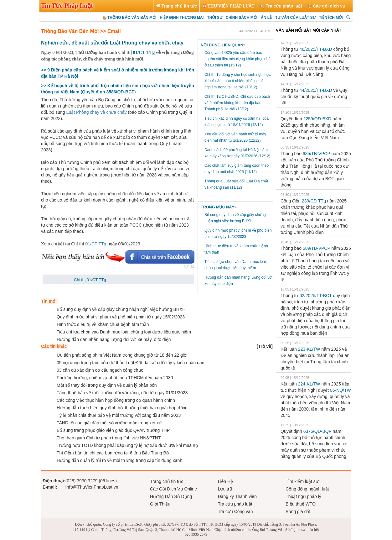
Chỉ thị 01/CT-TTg (90, 280)
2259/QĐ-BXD (317, 119)
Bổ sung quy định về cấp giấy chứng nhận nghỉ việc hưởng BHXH (121, 309)
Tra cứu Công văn (235, 511)
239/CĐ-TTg (314, 201)
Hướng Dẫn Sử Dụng (171, 496)
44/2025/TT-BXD (316, 90)
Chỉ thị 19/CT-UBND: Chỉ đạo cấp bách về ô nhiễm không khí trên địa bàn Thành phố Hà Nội (237, 103)
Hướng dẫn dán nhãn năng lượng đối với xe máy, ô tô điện (114, 339)
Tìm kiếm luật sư (302, 481)
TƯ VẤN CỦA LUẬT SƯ (295, 18)
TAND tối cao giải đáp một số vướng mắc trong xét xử (109, 423)
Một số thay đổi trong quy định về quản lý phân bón (107, 385)
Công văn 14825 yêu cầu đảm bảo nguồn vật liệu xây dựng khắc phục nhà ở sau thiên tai (237, 59)
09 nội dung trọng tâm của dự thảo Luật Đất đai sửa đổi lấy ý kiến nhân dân (131, 363)
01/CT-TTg (144, 52)
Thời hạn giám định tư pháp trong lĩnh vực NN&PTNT (109, 438)
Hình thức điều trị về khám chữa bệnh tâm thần (103, 324)
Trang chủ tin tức (167, 481)
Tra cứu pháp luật (235, 504)
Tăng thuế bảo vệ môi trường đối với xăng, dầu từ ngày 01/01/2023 (122, 393)
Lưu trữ (225, 489)
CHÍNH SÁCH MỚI (242, 18)
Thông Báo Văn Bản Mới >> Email (81, 31)
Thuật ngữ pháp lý (303, 496)
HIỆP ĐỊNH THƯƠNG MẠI (182, 18)
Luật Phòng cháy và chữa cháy (97, 112)
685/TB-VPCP (317, 154)
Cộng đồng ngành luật (307, 489)
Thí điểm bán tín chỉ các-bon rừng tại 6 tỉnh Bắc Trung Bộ (113, 453)
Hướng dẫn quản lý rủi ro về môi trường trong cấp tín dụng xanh (119, 460)
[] (265, 346)
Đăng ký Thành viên (237, 496)
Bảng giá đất (298, 511)
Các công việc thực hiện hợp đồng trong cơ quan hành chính (116, 400)
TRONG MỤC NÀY (219, 207)
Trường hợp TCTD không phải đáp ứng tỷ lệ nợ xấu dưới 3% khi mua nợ (127, 445)
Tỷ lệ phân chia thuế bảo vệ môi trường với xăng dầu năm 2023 (119, 415)
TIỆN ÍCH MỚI (331, 18)
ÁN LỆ (266, 18)
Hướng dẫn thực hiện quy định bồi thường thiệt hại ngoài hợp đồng (122, 408)
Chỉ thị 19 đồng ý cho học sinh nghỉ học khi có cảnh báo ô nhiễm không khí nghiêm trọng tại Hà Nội (237, 81)
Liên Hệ (225, 481)
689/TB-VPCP (317, 248)
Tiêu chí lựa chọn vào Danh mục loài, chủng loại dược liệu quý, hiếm (124, 332)
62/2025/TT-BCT (315, 296)
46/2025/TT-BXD (316, 49)
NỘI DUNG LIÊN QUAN (223, 45)
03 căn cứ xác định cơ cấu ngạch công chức (100, 370)
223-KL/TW (309, 349)
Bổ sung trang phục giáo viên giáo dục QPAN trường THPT (115, 430)
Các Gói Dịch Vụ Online (173, 489)
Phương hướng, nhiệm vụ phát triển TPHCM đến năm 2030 (115, 378)
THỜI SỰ (215, 18)
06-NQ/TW (340, 390)
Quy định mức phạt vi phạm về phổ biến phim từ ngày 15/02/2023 (121, 317)
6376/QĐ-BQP (317, 431)
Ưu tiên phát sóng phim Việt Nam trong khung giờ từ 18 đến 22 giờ (122, 355)
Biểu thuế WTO (301, 504)
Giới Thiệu (160, 504)
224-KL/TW (309, 384)
